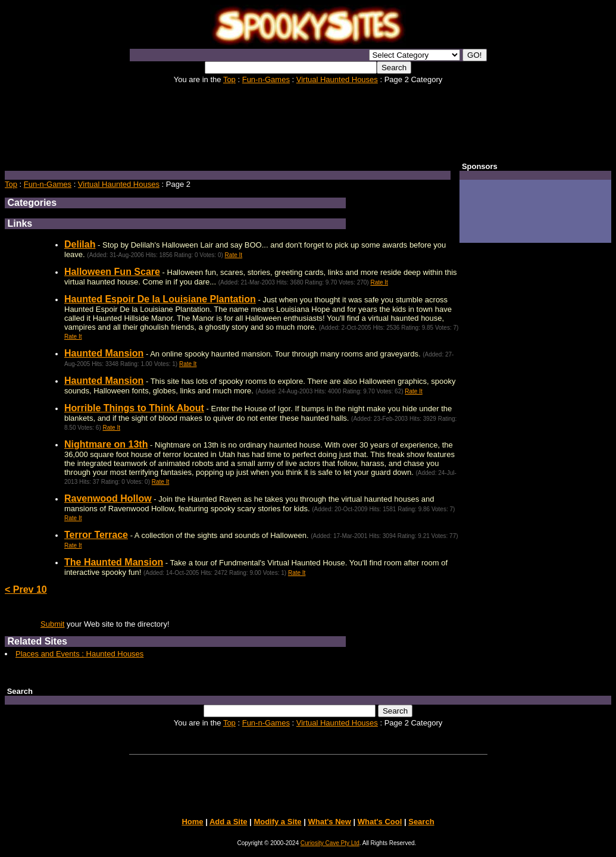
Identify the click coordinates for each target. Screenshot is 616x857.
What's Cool (380, 822)
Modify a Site (277, 822)
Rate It (234, 255)
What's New (329, 822)
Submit (52, 624)
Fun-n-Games (266, 79)
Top (229, 79)
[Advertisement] (308, 122)
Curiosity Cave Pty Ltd (330, 843)
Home (192, 822)
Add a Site (229, 822)
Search (421, 822)
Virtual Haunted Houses (337, 79)
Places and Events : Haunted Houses (79, 654)
